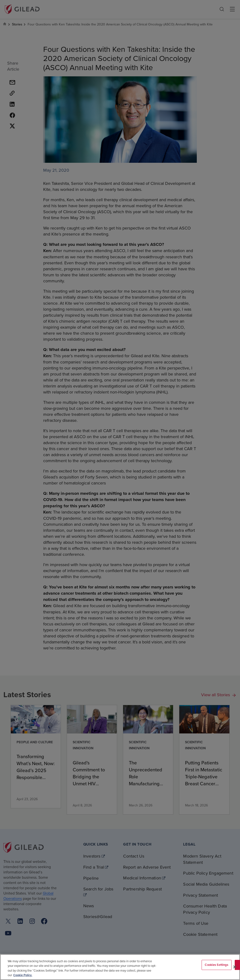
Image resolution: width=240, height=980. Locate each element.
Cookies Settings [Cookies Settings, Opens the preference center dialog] (216, 965)
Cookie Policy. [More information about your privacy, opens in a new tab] (23, 975)
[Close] (235, 967)
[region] (120, 967)
